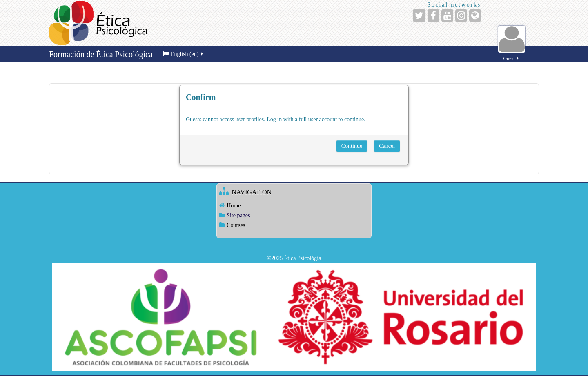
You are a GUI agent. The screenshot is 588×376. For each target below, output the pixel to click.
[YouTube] (447, 16)
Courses (236, 225)
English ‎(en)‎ (184, 54)
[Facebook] (433, 16)
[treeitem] (294, 206)
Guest (512, 54)
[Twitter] (419, 16)
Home (234, 206)
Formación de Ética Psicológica (101, 54)
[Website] (475, 16)
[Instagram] (461, 16)
